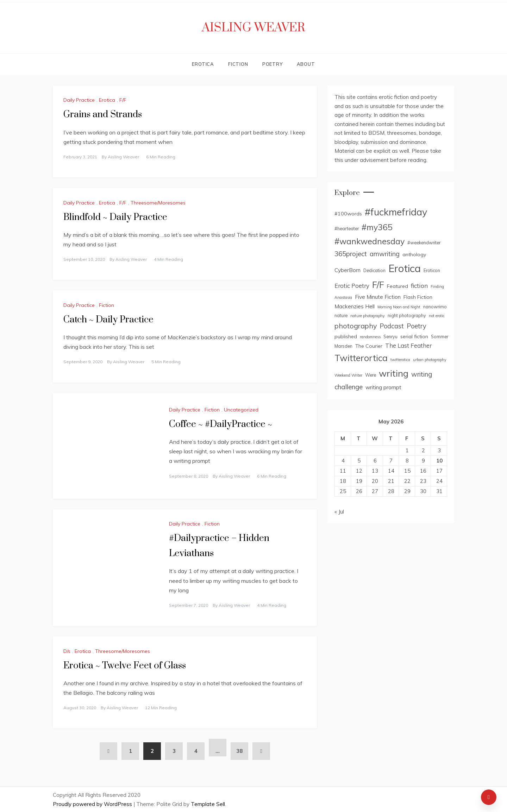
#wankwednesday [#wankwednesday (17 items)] (370, 241)
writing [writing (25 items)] (394, 373)
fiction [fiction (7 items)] (419, 285)
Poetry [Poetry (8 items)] (417, 326)
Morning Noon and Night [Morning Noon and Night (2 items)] (399, 307)
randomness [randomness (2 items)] (370, 337)
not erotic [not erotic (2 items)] (437, 316)
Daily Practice (79, 100)
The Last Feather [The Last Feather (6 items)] (408, 345)
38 (239, 751)
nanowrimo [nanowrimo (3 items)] (435, 307)
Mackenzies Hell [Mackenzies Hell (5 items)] (355, 306)
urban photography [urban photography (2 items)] (430, 360)
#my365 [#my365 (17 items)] (377, 227)
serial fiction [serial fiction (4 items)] (414, 336)
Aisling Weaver (254, 28)
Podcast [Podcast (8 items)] (392, 326)
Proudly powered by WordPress (93, 804)
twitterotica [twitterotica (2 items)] (400, 360)
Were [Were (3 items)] (371, 375)
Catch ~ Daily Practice (108, 320)
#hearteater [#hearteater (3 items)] (347, 228)
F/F (123, 100)
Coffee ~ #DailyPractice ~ (221, 424)
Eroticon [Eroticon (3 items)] (432, 270)
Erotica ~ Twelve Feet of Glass (125, 666)
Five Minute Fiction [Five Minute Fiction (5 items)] (378, 297)
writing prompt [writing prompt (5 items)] (383, 387)
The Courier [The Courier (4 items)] (369, 346)
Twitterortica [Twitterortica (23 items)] (361, 358)
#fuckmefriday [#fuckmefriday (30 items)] (396, 212)
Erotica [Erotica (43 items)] (405, 268)
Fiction (238, 64)
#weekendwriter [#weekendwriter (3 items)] (424, 243)
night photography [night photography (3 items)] (407, 315)
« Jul (339, 512)
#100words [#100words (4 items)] (348, 214)
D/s (67, 651)
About (306, 64)
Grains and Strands (103, 115)
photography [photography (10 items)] (356, 326)
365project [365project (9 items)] (351, 254)
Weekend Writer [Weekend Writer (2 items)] (348, 375)
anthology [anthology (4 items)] (414, 254)
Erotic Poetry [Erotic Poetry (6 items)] (352, 286)
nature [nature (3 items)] (341, 315)
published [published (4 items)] (346, 336)
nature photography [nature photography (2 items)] (368, 316)
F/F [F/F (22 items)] (378, 285)
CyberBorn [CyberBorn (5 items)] (348, 270)
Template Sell (208, 804)
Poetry (273, 64)
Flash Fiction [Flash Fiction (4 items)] (418, 297)
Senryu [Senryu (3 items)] (390, 336)
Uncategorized (241, 410)
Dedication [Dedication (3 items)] (374, 270)
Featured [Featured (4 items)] (398, 286)
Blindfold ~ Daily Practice (115, 217)
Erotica (203, 64)
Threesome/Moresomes (158, 203)
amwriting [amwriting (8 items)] (385, 254)
